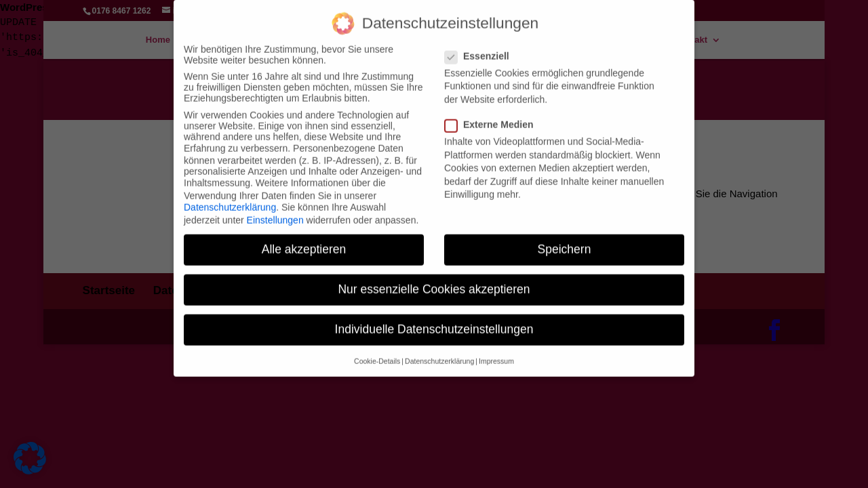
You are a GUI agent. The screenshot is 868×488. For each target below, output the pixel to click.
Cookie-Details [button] (377, 350)
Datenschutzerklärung (230, 197)
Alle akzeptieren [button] (304, 239)
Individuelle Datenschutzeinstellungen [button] (434, 319)
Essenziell (482, 45)
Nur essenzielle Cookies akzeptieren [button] (434, 279)
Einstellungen (275, 209)
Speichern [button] (565, 239)
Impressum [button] (496, 350)
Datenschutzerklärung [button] (439, 350)
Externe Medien (494, 114)
